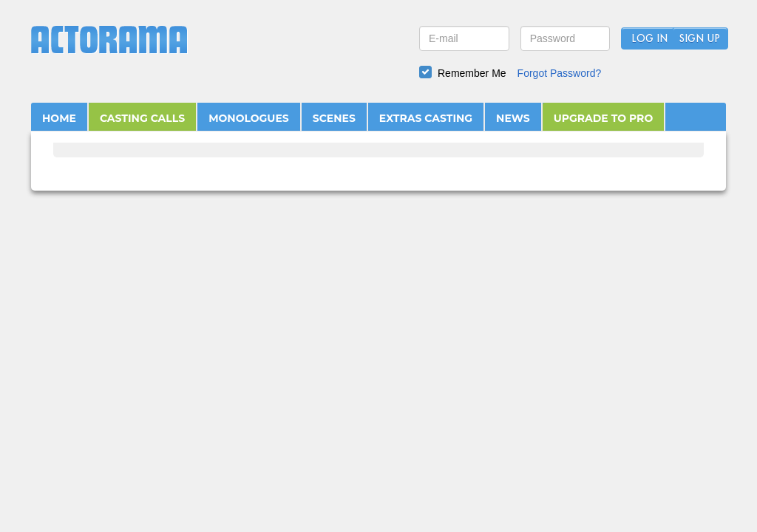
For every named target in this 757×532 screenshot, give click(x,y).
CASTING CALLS (142, 118)
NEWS (513, 118)
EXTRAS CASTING (426, 118)
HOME (59, 118)
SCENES (334, 118)
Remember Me (472, 73)
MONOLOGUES (249, 118)
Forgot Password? (560, 73)
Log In (649, 39)
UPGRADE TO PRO (604, 118)
